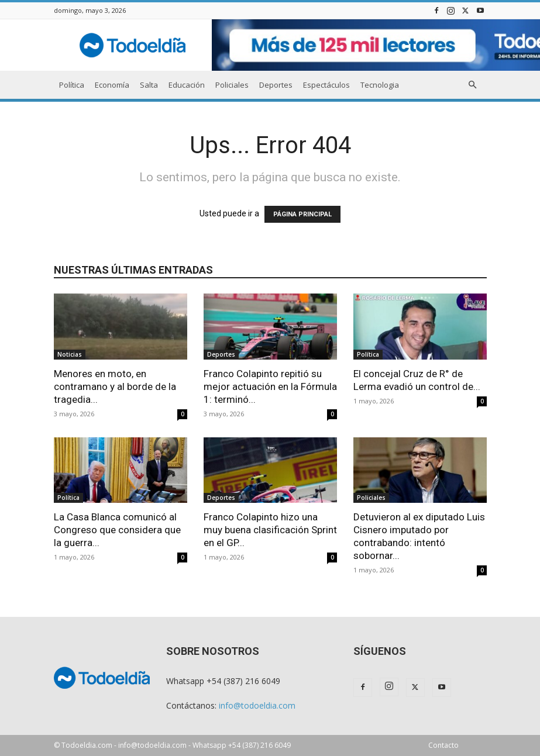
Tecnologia (380, 85)
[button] (473, 85)
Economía (112, 85)
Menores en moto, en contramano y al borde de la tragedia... (115, 386)
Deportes (276, 85)
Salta (149, 85)
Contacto (443, 745)
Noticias (70, 354)
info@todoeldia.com (257, 705)
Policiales (232, 85)
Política (72, 85)
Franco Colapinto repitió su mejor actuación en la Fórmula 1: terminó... (270, 386)
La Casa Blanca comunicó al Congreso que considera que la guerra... (117, 530)
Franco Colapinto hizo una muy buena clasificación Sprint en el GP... (270, 530)
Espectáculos (326, 85)
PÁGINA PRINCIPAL (302, 214)
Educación (187, 85)
